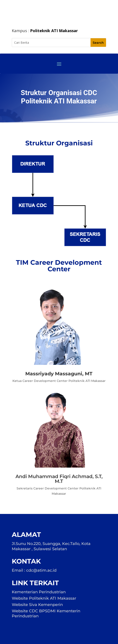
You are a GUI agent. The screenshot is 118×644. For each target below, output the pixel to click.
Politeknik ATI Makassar (54, 31)
